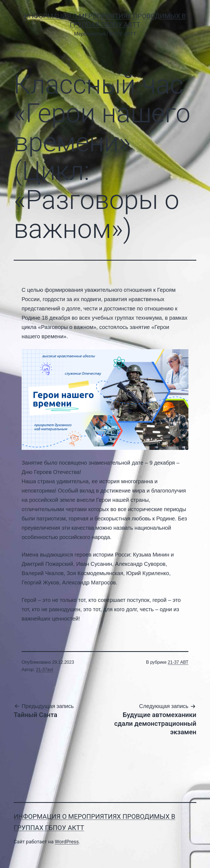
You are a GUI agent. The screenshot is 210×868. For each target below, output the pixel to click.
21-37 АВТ (178, 662)
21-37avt (45, 670)
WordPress (67, 842)
